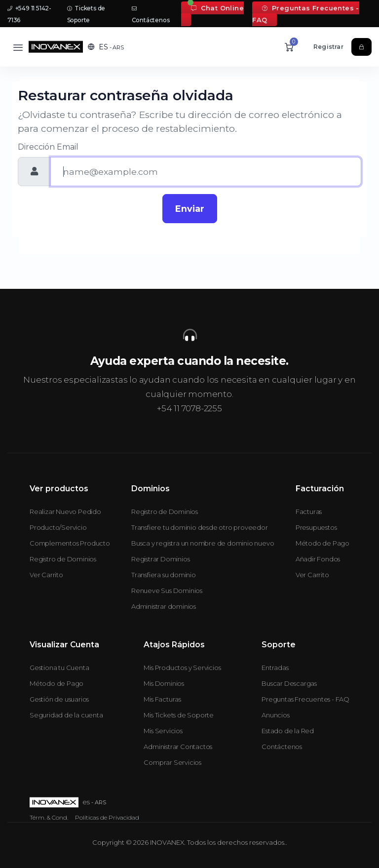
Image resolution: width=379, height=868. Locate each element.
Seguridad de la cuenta (66, 715)
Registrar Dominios (160, 559)
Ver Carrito (46, 575)
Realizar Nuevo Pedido (65, 512)
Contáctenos (282, 747)
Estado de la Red (288, 731)
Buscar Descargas (289, 683)
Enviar (190, 209)
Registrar (328, 47)
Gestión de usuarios (59, 699)
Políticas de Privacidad (107, 817)
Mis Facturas (162, 699)
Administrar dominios (164, 606)
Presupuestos (316, 527)
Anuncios (275, 715)
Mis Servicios (163, 731)
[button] (106, 47)
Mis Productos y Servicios (182, 668)
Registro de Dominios (63, 559)
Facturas (309, 512)
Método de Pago (322, 543)
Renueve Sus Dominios (167, 591)
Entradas (275, 668)
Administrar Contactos (178, 747)
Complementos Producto (70, 543)
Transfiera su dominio (164, 575)
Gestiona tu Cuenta (59, 668)
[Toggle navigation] (18, 47)
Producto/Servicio (58, 527)
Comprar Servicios (172, 762)
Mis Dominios (164, 683)
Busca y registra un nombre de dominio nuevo (203, 543)
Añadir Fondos (318, 559)
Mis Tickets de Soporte (179, 715)
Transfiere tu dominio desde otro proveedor (200, 527)
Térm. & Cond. (49, 817)
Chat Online (217, 8)
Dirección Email (48, 147)
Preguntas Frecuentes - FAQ (306, 14)
